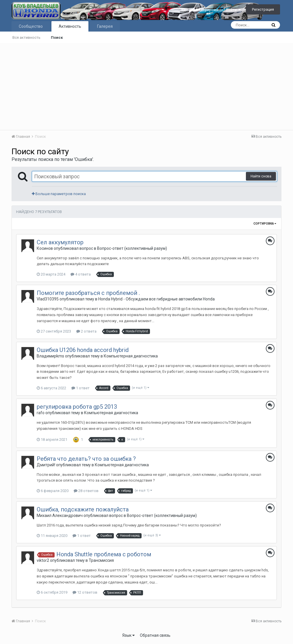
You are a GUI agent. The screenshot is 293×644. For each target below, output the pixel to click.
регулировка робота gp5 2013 (77, 407)
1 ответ (80, 388)
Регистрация (263, 9)
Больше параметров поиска (59, 194)
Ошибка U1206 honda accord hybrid (83, 350)
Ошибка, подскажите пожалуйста (83, 509)
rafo (41, 413)
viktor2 (43, 560)
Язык (128, 635)
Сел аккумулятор (60, 242)
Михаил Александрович (60, 515)
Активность (70, 26)
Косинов (45, 248)
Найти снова (261, 176)
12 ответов (85, 592)
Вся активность (26, 37)
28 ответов (86, 491)
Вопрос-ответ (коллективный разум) (132, 248)
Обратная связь (155, 635)
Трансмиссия (101, 560)
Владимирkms (50, 356)
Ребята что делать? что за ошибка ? (86, 459)
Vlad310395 (48, 299)
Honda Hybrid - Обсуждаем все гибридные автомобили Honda (156, 299)
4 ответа (81, 274)
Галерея (105, 26)
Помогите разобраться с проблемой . (88, 293)
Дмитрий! (46, 465)
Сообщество (31, 26)
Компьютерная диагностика (131, 356)
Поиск (57, 37)
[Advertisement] (146, 87)
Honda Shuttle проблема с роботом (104, 554)
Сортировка (265, 224)
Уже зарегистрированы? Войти (211, 10)
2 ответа (86, 331)
